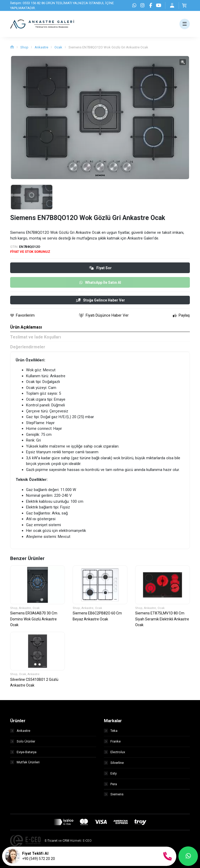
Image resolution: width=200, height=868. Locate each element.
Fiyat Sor (100, 268)
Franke (112, 741)
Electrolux (114, 752)
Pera (110, 784)
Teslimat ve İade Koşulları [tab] (36, 337)
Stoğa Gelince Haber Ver (100, 300)
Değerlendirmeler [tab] (28, 347)
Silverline (114, 763)
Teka (111, 731)
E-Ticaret (51, 841)
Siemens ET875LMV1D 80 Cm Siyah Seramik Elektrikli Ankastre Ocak (162, 619)
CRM (66, 841)
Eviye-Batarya (23, 752)
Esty (110, 773)
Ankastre (41, 47)
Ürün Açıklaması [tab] (26, 327)
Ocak (58, 47)
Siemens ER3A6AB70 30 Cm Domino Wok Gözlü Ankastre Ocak (34, 619)
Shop (24, 47)
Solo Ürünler (23, 741)
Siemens (114, 795)
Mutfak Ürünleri (25, 763)
